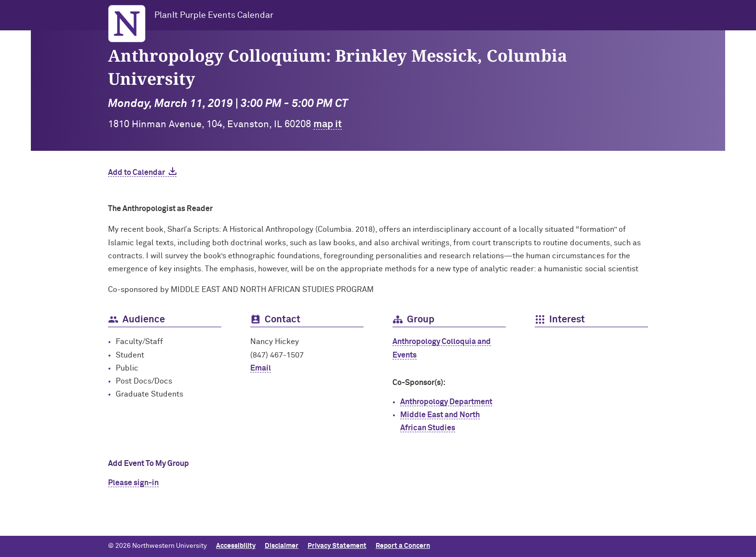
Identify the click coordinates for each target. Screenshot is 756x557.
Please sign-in (133, 483)
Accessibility (236, 546)
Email (261, 368)
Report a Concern (403, 546)
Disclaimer (282, 546)
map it (328, 124)
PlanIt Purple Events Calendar (214, 15)
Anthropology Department (446, 402)
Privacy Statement (337, 546)
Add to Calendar (136, 172)
